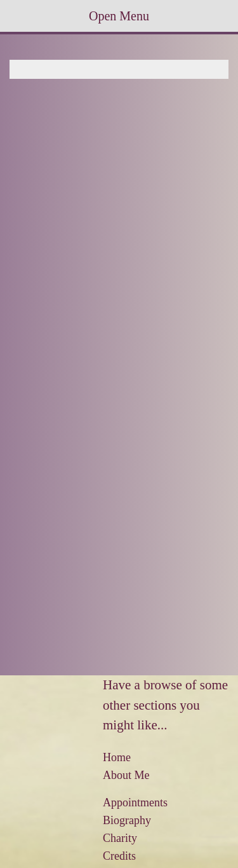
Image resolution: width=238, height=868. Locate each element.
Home (117, 757)
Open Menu (119, 16)
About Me (126, 775)
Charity (120, 838)
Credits (119, 856)
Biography (127, 820)
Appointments (135, 803)
